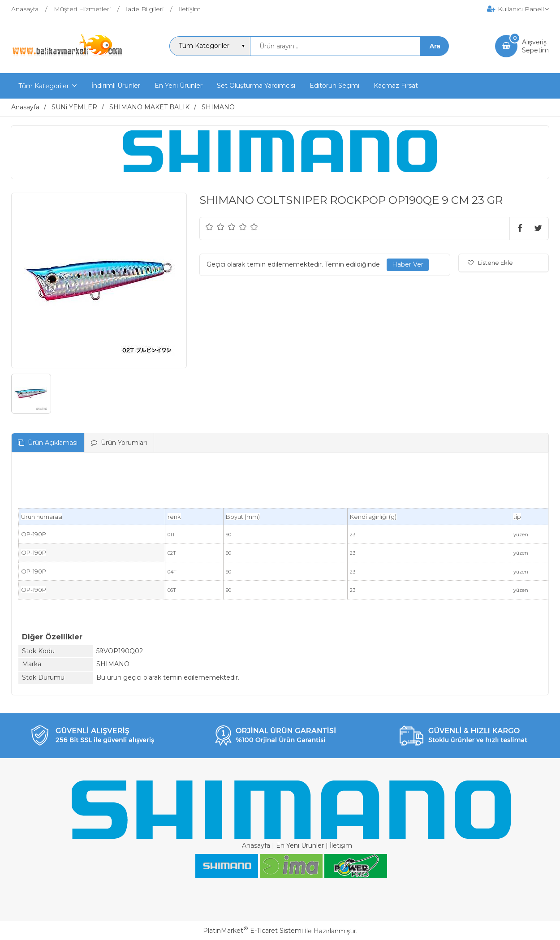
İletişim (341, 845)
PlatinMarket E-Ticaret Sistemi (253, 931)
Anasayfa (256, 845)
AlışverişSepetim (535, 46)
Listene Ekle (490, 263)
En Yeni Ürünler (300, 845)
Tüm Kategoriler (44, 86)
